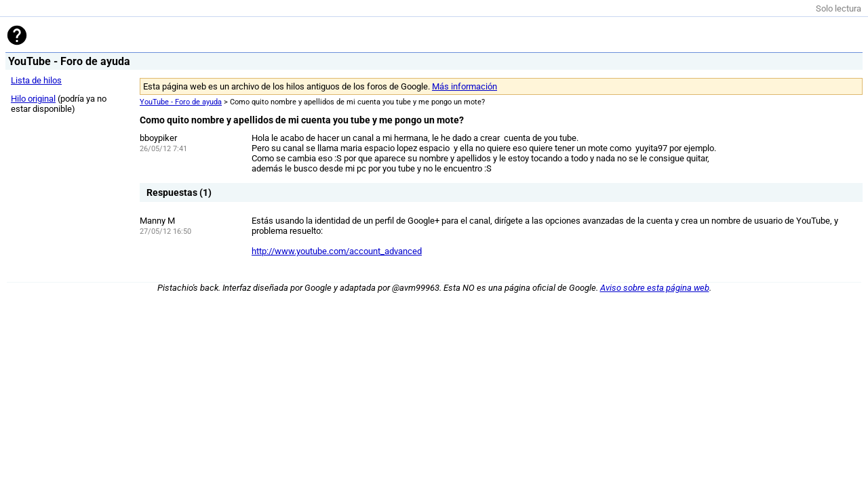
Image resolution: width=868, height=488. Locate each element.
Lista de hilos (36, 80)
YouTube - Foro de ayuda (181, 102)
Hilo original (33, 99)
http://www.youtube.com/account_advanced (337, 251)
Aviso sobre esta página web (655, 288)
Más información (465, 86)
